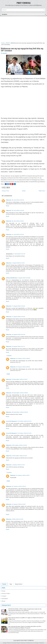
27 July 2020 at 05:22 (18, 234)
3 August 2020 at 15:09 (18, 263)
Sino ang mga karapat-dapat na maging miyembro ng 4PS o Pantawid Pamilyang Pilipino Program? (25, 627)
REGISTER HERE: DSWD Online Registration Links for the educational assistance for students (25, 610)
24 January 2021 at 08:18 (23, 367)
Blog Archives (19, 584)
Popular (4, 584)
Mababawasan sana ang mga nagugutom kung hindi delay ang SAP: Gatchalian (22, 49)
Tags (11, 584)
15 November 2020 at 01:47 (19, 456)
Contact (4, 596)
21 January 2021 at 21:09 (19, 504)
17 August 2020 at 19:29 (18, 317)
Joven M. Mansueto (11, 421)
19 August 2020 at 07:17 (18, 346)
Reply (8, 206)
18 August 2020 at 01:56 (18, 334)
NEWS (8, 43)
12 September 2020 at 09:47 (20, 379)
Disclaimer (5, 599)
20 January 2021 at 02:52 (19, 486)
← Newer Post (5, 191)
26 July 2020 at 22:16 (18, 221)
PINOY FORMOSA (24, 3)
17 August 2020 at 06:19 (18, 306)
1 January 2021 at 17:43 (18, 465)
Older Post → (42, 191)
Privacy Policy (6, 594)
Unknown (9, 200)
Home (3, 43)
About (4, 601)
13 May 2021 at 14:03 (17, 519)
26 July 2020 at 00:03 (18, 200)
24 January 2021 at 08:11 (23, 475)
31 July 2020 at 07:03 (19, 254)
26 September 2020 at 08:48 (20, 393)
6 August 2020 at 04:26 (24, 278)
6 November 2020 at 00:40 (19, 445)
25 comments (4, 53)
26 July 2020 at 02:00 (18, 210)
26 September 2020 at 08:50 (20, 412)
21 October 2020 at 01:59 (24, 421)
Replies (9, 356)
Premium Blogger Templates (19, 643)
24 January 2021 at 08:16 (23, 358)
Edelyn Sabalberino (11, 278)
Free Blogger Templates (38, 643)
